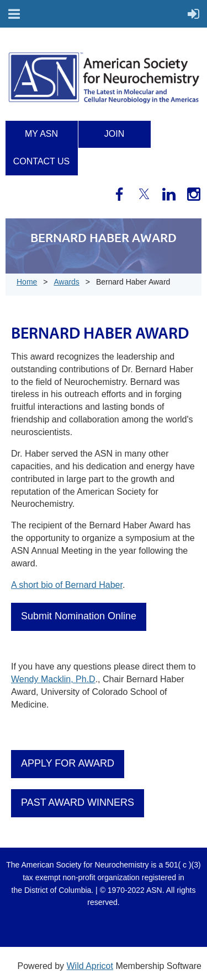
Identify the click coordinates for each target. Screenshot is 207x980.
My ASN (41, 134)
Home (27, 282)
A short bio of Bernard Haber (67, 585)
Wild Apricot (89, 966)
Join (114, 134)
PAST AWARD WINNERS (78, 802)
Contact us (42, 161)
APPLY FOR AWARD (68, 763)
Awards (66, 282)
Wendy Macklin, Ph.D (53, 679)
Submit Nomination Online (79, 616)
